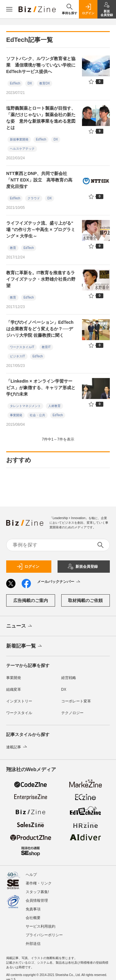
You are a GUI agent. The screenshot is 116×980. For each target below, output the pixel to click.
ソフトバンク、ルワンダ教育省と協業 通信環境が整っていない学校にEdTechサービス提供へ (41, 65)
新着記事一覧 (25, 646)
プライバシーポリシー (44, 935)
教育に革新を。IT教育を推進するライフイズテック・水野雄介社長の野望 (41, 279)
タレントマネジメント (25, 406)
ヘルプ (31, 875)
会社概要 (33, 918)
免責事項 (33, 909)
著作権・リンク (39, 883)
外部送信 (33, 944)
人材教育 (54, 406)
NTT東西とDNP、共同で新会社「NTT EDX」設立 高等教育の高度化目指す (39, 180)
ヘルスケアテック (22, 149)
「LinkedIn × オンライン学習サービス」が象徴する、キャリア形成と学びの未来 (41, 388)
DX (30, 83)
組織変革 (14, 689)
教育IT (46, 347)
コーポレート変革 (76, 701)
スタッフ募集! (37, 892)
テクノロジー (72, 713)
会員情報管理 (37, 901)
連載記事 (17, 747)
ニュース (20, 626)
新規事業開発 (19, 139)
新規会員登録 (83, 567)
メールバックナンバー (59, 582)
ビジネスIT (17, 356)
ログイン (28, 567)
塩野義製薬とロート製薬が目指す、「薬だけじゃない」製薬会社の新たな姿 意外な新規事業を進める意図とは (41, 118)
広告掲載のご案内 (31, 600)
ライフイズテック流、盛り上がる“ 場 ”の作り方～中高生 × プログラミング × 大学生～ (41, 230)
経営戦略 (69, 678)
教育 (13, 248)
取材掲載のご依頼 (85, 600)
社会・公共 (37, 415)
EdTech (15, 83)
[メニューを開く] (9, 9)
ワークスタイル (19, 713)
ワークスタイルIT (22, 347)
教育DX (45, 83)
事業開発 (16, 415)
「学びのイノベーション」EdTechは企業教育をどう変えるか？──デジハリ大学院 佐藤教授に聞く (40, 329)
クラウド (34, 198)
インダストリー (19, 701)
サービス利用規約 (41, 926)
